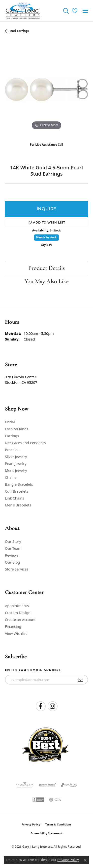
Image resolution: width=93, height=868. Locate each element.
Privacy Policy (31, 824)
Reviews (12, 555)
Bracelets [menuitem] (13, 450)
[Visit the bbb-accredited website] (38, 800)
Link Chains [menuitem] (15, 498)
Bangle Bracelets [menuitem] (19, 484)
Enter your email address (33, 670)
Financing (13, 627)
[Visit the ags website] (25, 785)
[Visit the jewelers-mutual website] (47, 785)
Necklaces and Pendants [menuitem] (25, 443)
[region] (46, 90)
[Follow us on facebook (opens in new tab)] (41, 706)
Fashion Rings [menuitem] (17, 429)
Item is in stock (47, 237)
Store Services (17, 569)
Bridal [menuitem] (10, 422)
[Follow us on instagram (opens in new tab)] (53, 706)
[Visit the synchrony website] (69, 785)
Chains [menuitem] (11, 477)
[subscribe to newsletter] (81, 680)
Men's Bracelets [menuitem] (18, 505)
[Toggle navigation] (85, 11)
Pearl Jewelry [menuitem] (16, 464)
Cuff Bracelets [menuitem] (17, 491)
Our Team (13, 548)
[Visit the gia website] (55, 800)
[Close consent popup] (85, 860)
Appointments (17, 606)
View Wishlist (16, 633)
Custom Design (18, 613)
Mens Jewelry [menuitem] (16, 470)
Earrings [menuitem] (12, 436)
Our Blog (12, 562)
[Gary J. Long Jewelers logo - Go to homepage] (23, 11)
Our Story (13, 541)
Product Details (46, 268)
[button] (66, 11)
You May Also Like (47, 282)
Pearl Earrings (19, 31)
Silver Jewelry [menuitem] (16, 457)
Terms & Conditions (58, 824)
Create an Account (20, 620)
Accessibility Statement (46, 833)
